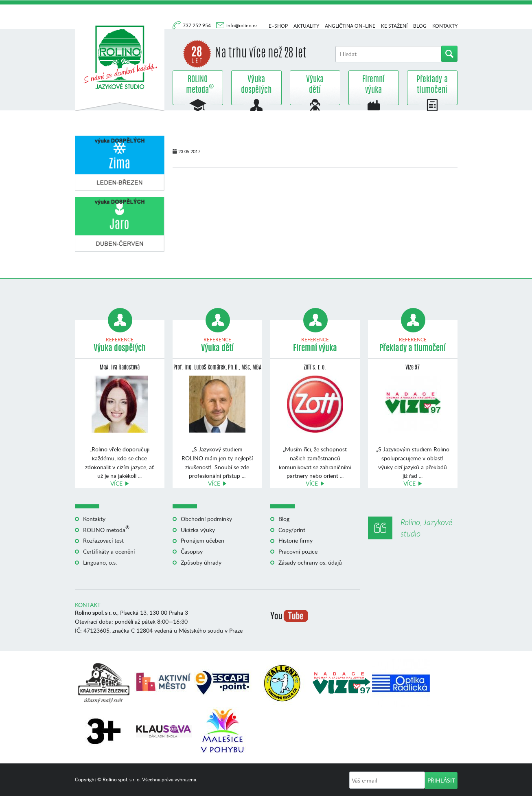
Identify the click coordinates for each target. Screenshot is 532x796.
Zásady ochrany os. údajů (310, 562)
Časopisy (192, 551)
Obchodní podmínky (206, 519)
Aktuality (306, 26)
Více (116, 483)
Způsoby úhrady (201, 562)
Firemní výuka (373, 85)
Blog (420, 26)
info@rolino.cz (242, 25)
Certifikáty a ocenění (109, 551)
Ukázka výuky (198, 530)
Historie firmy (296, 540)
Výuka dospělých (256, 85)
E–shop (278, 26)
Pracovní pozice (298, 551)
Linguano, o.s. (100, 562)
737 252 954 (197, 25)
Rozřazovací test (103, 540)
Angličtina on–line (350, 26)
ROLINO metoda (198, 85)
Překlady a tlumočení (432, 85)
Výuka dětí (315, 85)
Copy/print (292, 530)
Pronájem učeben (203, 540)
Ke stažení (394, 26)
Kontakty (445, 26)
